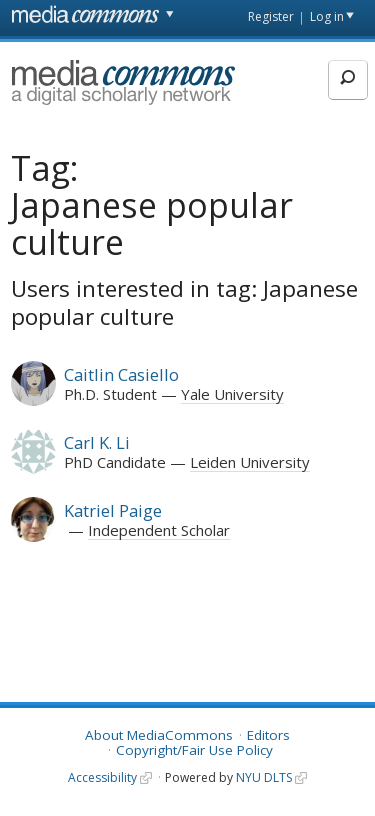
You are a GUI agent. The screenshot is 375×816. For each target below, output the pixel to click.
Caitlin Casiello (121, 374)
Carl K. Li (97, 442)
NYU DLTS (264, 777)
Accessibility (102, 777)
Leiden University (250, 462)
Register (271, 16)
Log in (327, 16)
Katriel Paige (113, 510)
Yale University (232, 394)
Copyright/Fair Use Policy (194, 750)
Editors (268, 735)
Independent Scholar (159, 530)
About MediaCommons (159, 735)
